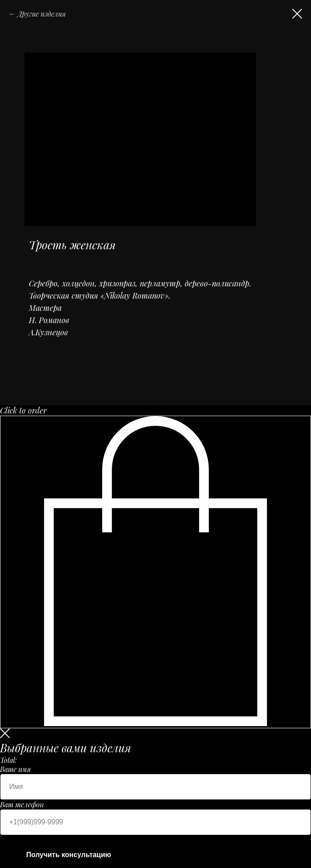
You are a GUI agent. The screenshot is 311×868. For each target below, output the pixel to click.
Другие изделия (42, 14)
